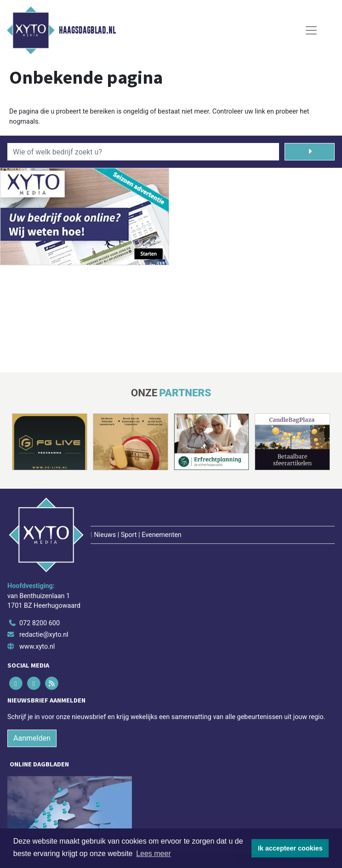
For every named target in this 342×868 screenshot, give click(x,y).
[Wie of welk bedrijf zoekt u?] (143, 152)
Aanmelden (32, 738)
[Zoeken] (310, 152)
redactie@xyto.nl (44, 635)
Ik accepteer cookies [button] (290, 848)
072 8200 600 (40, 623)
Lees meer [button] (154, 854)
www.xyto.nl (37, 647)
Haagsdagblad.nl (87, 30)
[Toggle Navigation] (311, 30)
